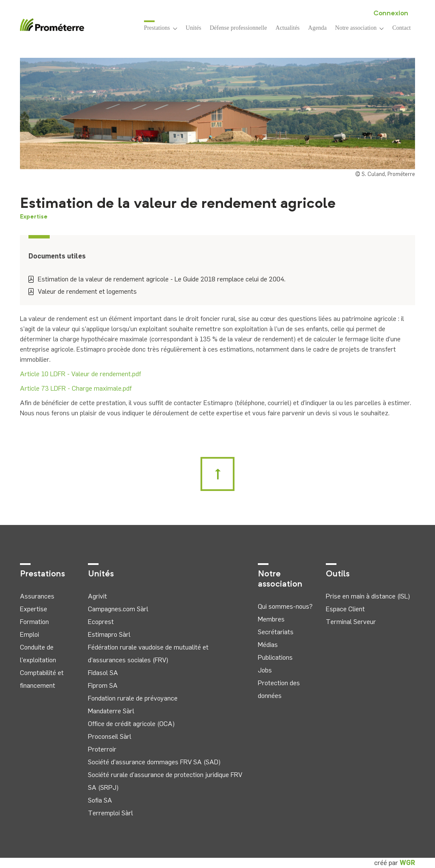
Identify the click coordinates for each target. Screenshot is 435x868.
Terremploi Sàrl (110, 813)
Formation (34, 622)
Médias (268, 645)
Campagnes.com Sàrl (118, 609)
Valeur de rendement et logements (83, 291)
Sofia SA (100, 800)
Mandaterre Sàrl (111, 711)
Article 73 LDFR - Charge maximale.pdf (76, 388)
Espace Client (345, 609)
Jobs (265, 670)
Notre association (360, 28)
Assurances (37, 596)
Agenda (317, 28)
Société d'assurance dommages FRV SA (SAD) (154, 762)
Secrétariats (276, 632)
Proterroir (102, 749)
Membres (271, 619)
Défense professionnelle (239, 28)
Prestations (161, 27)
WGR (407, 863)
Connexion (391, 14)
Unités (193, 28)
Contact (401, 28)
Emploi (30, 634)
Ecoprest (101, 622)
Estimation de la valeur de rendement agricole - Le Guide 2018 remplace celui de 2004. (157, 279)
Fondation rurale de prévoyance (133, 698)
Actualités (288, 28)
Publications (275, 657)
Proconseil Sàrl (110, 736)
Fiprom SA (103, 685)
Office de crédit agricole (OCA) (131, 724)
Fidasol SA (103, 673)
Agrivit (97, 596)
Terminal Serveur (351, 622)
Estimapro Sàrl (109, 634)
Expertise (34, 217)
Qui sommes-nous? (285, 606)
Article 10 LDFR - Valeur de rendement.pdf (81, 374)
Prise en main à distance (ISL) (368, 596)
